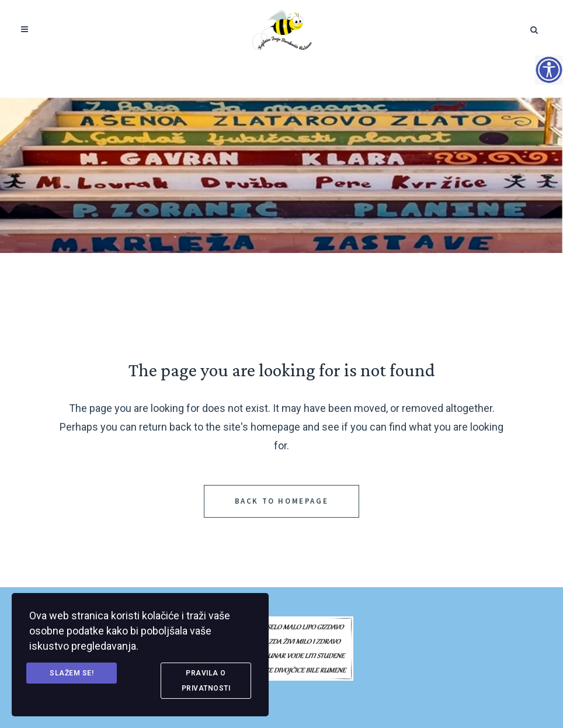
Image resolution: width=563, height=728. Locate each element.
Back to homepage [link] (282, 501)
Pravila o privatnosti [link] (206, 681)
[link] (282, 29)
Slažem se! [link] (72, 673)
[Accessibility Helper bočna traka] (549, 70)
